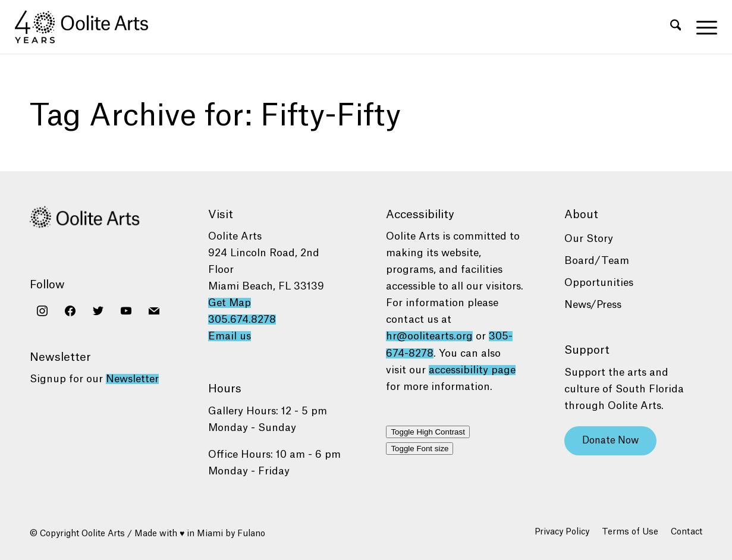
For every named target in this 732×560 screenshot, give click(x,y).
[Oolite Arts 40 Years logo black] (88, 27)
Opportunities (599, 283)
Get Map (230, 303)
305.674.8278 (242, 320)
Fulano (251, 534)
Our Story (589, 239)
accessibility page (472, 370)
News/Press (593, 305)
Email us (230, 336)
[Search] (676, 27)
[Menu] (703, 27)
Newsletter (132, 379)
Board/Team (597, 261)
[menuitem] (676, 27)
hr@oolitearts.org (429, 336)
